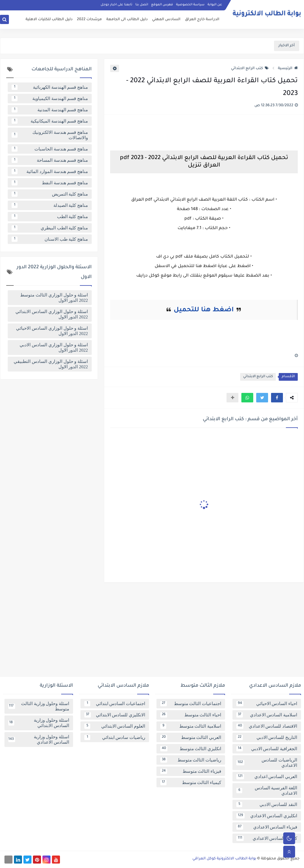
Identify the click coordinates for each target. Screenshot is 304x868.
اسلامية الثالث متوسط (191, 726)
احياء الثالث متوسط (191, 715)
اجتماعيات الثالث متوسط (191, 704)
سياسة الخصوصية (190, 5)
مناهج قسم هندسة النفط (50, 183)
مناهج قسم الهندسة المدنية (50, 110)
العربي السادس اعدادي (267, 777)
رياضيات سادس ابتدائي (115, 737)
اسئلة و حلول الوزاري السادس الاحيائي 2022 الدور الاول (52, 331)
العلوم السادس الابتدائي (115, 726)
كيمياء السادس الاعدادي (267, 838)
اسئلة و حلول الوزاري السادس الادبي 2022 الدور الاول (54, 347)
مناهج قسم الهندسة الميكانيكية (50, 121)
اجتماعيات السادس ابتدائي (115, 704)
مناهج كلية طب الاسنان (50, 239)
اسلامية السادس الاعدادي (267, 715)
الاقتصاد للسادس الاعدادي (267, 726)
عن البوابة (215, 5)
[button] (277, 398)
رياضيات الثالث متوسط (191, 760)
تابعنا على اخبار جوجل (117, 5)
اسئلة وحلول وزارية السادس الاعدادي (39, 740)
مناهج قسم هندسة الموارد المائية (50, 172)
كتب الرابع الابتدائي (250, 69)
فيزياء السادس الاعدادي (267, 827)
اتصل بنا (142, 5)
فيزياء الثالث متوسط (191, 771)
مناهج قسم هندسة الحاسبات (50, 149)
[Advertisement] (152, 632)
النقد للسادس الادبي (267, 804)
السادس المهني (166, 20)
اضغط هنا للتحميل (204, 310)
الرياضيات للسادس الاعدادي (267, 763)
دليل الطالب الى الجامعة (127, 20)
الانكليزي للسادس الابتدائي (115, 715)
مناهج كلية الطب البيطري (50, 228)
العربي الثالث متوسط (191, 737)
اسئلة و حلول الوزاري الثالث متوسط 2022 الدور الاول (54, 298)
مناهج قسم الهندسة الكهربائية (50, 87)
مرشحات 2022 (89, 20)
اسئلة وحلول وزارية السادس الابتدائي (39, 723)
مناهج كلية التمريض (50, 194)
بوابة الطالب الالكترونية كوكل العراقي (224, 859)
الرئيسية (288, 69)
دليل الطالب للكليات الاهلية (49, 20)
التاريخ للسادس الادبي (267, 737)
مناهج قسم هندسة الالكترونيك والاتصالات (50, 135)
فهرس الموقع (162, 5)
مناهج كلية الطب (50, 217)
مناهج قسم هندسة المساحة (50, 160)
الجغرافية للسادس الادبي (267, 749)
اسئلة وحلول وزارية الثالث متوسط (39, 706)
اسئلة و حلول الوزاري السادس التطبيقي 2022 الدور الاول (51, 364)
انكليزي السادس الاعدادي (267, 816)
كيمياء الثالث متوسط (191, 783)
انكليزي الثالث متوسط (191, 749)
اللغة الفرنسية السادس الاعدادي (267, 791)
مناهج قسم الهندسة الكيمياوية (50, 99)
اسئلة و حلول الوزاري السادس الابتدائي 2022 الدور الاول (52, 314)
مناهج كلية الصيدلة (50, 205)
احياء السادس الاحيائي (267, 704)
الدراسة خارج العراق (202, 20)
